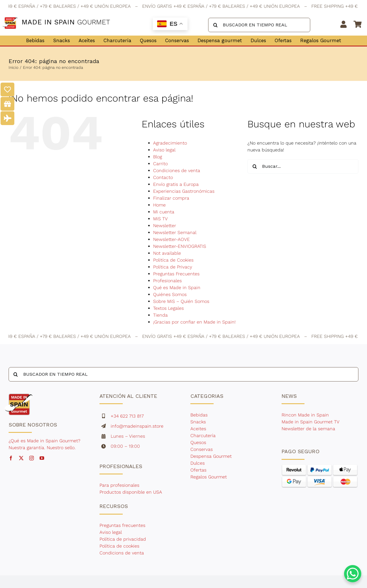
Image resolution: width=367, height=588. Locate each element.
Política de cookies (119, 546)
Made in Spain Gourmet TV (311, 422)
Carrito (160, 164)
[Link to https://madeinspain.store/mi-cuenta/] (344, 24)
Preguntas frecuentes (122, 525)
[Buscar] (215, 25)
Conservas (202, 449)
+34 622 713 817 (127, 416)
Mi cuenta (164, 212)
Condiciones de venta (177, 171)
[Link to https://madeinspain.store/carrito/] (357, 24)
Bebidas (199, 415)
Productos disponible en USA (131, 492)
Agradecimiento (170, 143)
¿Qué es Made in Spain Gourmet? (44, 441)
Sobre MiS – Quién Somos (181, 301)
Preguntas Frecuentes (176, 274)
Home (159, 205)
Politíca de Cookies (173, 260)
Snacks (198, 422)
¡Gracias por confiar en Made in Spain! (194, 322)
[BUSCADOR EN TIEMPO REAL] (259, 25)
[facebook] (11, 458)
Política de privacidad (123, 539)
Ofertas (198, 470)
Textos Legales (168, 308)
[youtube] (42, 458)
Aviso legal (164, 150)
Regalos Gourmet (209, 477)
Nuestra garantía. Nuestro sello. (42, 448)
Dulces (198, 463)
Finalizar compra (171, 198)
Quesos (198, 442)
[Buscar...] (303, 166)
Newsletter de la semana (308, 429)
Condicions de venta (122, 553)
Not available (167, 253)
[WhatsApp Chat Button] (353, 574)
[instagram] (32, 458)
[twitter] (21, 458)
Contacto (163, 177)
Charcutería (203, 436)
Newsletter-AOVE (171, 239)
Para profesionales (120, 485)
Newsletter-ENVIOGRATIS (180, 246)
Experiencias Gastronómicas (184, 191)
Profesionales (167, 281)
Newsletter (165, 226)
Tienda (160, 315)
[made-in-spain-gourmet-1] (19, 392)
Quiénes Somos (170, 294)
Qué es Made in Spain (177, 288)
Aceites (198, 429)
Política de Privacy (173, 267)
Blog (158, 157)
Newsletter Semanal (175, 232)
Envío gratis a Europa (176, 184)
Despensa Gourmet (211, 456)
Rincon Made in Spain (305, 415)
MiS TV (160, 219)
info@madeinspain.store (137, 426)
